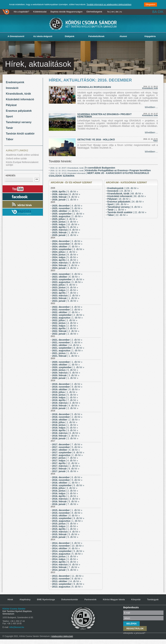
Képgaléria (150, 36)
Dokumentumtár (70, 599)
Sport (9, 116)
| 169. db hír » (118, 204)
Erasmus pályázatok (19, 111)
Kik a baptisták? (21, 12)
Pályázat (11, 105)
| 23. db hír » (120, 191)
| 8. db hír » (66, 197)
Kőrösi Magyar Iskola (114, 599)
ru (121, 12)
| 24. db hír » (126, 202)
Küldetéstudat (40, 12)
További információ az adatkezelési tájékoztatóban (109, 5)
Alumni (123, 36)
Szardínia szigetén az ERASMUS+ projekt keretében (104, 115)
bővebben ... (151, 107)
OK (37, 179)
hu (108, 12)
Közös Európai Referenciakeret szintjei (22, 164)
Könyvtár (136, 599)
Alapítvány (25, 599)
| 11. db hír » (68, 576)
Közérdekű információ (20, 99)
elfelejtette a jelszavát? (134, 633)
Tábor (10, 139)
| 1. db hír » (65, 200)
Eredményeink (15, 82)
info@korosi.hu (17, 627)
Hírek (10, 599)
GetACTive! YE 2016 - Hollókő (96, 140)
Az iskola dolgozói (43, 36)
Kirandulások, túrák (18, 94)
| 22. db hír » (127, 212)
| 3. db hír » (65, 219)
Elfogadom (150, 5)
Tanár (9, 128)
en (113, 12)
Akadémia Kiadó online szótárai (22, 155)
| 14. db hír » (67, 345)
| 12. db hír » (66, 463)
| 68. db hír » (125, 194)
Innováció (12, 88)
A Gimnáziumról (16, 36)
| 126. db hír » (123, 188)
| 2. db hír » (68, 214)
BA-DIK (158, 12)
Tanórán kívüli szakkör (20, 134)
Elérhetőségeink (94, 12)
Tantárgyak (153, 599)
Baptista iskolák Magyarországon (66, 12)
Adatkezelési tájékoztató (62, 636)
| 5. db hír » (65, 192)
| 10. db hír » (66, 224)
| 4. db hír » (67, 206)
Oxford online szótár (16, 158)
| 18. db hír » (119, 199)
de (117, 12)
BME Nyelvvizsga (46, 599)
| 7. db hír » (65, 293)
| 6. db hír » (66, 194)
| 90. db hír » (127, 196)
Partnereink (91, 599)
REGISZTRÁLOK (135, 628)
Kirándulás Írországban (94, 87)
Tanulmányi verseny (19, 122)
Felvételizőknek (96, 36)
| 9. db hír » (67, 387)
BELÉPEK (132, 624)
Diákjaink (70, 36)
